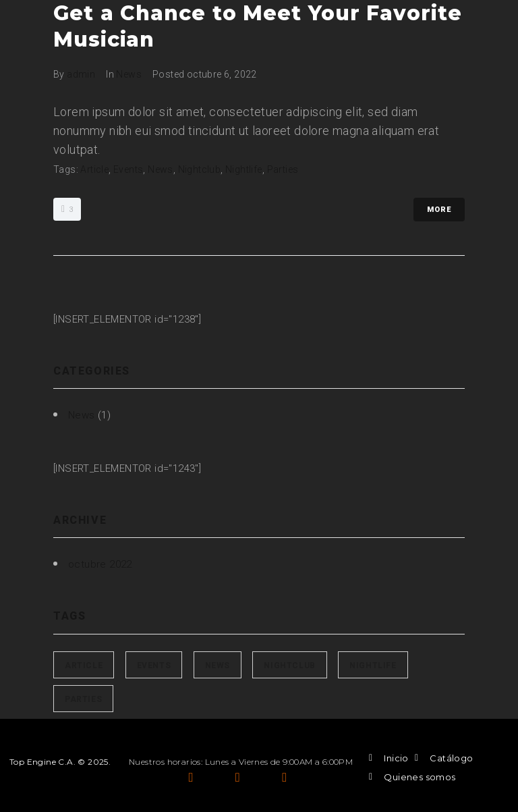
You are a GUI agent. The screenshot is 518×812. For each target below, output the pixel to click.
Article (94, 169)
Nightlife (244, 169)
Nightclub (200, 169)
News (129, 74)
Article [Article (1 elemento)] (84, 666)
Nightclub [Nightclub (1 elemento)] (289, 666)
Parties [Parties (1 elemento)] (83, 699)
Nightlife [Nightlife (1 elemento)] (373, 666)
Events (128, 169)
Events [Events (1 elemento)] (154, 666)
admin (81, 74)
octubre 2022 (100, 564)
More (439, 210)
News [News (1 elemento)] (218, 666)
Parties (283, 169)
